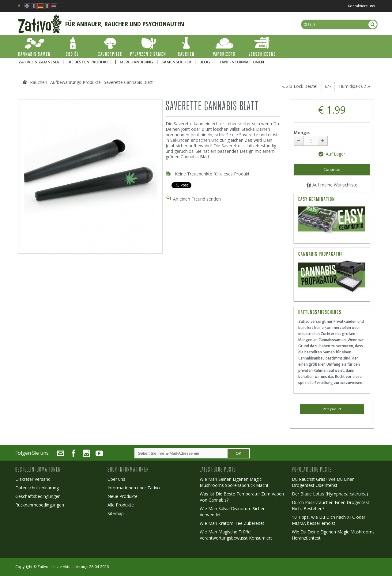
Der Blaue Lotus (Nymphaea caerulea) (330, 494)
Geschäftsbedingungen (38, 496)
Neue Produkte (123, 496)
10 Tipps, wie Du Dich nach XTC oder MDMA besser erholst (329, 520)
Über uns (116, 479)
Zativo (43, 567)
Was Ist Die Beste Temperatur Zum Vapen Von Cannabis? (242, 497)
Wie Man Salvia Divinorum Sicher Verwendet (232, 512)
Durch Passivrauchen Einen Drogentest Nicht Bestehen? (331, 505)
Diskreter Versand (33, 479)
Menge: (302, 132)
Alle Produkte (121, 505)
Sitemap (116, 513)
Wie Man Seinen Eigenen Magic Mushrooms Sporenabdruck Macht (234, 482)
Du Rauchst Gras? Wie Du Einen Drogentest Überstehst (323, 482)
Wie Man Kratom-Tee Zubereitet (232, 523)
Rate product (332, 409)
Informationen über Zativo (134, 488)
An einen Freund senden (197, 199)
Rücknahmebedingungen (40, 505)
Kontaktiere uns (361, 6)
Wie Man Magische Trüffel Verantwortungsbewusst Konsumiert (236, 535)
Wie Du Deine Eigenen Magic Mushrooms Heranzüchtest (333, 535)
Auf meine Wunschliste (332, 185)
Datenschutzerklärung (37, 488)
